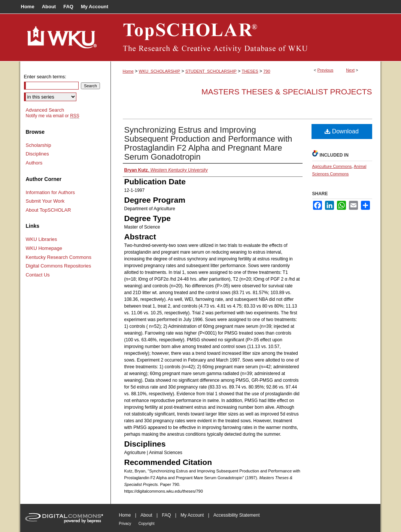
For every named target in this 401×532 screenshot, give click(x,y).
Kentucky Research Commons (59, 257)
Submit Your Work (45, 201)
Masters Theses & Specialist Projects (287, 92)
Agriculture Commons (332, 166)
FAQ (166, 515)
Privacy (125, 524)
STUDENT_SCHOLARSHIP (211, 71)
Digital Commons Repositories (59, 266)
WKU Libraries (42, 239)
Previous (326, 70)
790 (267, 71)
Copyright (147, 524)
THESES (250, 71)
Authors (34, 163)
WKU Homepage (44, 248)
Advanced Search (45, 110)
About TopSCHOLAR (48, 210)
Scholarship (39, 145)
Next (350, 70)
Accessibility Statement (236, 515)
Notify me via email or (53, 116)
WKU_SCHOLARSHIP (160, 71)
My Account (192, 515)
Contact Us (38, 275)
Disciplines (37, 154)
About (146, 515)
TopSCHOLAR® (246, 37)
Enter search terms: (45, 77)
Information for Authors (51, 192)
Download (342, 131)
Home (128, 71)
